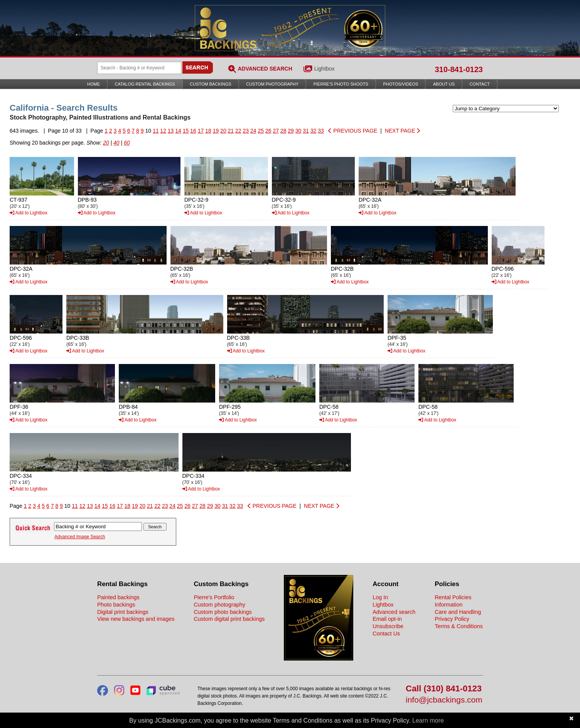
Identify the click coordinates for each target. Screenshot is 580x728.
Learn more (428, 720)
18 (208, 131)
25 (261, 131)
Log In (380, 597)
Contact (480, 84)
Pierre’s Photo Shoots (341, 84)
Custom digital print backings (229, 619)
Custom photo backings (223, 612)
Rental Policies (453, 597)
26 (268, 131)
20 (223, 131)
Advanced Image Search (80, 537)
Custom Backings (210, 84)
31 (306, 131)
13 (171, 131)
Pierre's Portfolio (214, 597)
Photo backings (116, 605)
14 (178, 131)
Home (94, 84)
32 (314, 131)
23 (246, 131)
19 (216, 131)
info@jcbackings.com (444, 700)
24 (253, 131)
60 (127, 143)
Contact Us (386, 634)
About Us (444, 84)
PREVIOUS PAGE (353, 131)
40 (116, 143)
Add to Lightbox (29, 213)
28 (283, 131)
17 (201, 131)
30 (298, 131)
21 (231, 131)
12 (163, 131)
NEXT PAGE (403, 131)
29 (291, 131)
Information (448, 605)
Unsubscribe (388, 626)
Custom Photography (272, 84)
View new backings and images (136, 619)
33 (321, 131)
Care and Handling (458, 612)
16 (193, 131)
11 (156, 131)
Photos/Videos (401, 84)
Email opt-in (387, 619)
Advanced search (394, 612)
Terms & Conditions (459, 626)
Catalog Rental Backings (145, 84)
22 (238, 131)
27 (276, 131)
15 (186, 131)
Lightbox (325, 69)
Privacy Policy (452, 619)
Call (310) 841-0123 (444, 689)
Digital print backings (123, 612)
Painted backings (118, 597)
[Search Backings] (139, 68)
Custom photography (219, 605)
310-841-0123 (459, 69)
